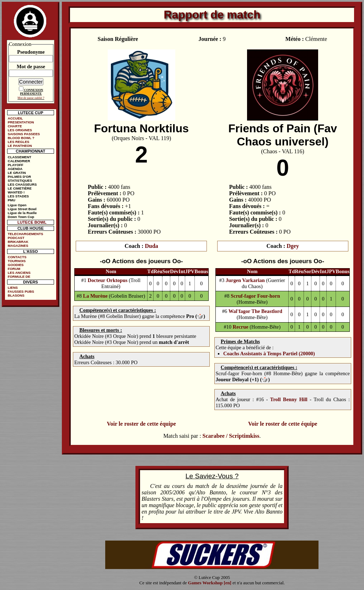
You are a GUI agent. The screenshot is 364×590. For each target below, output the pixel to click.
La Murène (95, 296)
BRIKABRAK (18, 242)
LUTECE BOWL (32, 222)
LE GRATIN (17, 173)
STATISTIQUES (20, 180)
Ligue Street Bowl (22, 209)
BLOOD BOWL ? (21, 138)
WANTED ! (16, 192)
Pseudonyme (31, 52)
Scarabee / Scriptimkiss (231, 436)
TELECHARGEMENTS (26, 234)
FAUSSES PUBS (21, 291)
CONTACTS (17, 257)
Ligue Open (17, 205)
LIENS (13, 288)
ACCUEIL (15, 118)
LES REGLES (19, 142)
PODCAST (16, 238)
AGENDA (15, 169)
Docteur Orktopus (108, 280)
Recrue (241, 327)
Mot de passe (31, 67)
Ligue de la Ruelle (22, 213)
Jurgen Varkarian (245, 280)
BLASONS (16, 295)
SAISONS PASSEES (24, 134)
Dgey (293, 246)
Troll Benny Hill (289, 399)
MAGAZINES (18, 246)
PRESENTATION (21, 122)
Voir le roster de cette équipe (141, 424)
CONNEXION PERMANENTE (31, 92)
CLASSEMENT (20, 157)
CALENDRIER (19, 161)
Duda (152, 246)
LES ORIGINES (20, 130)
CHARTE (15, 126)
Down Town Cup (21, 217)
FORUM (14, 269)
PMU (12, 200)
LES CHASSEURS (22, 184)
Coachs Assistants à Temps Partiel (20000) (269, 354)
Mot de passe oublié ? (31, 98)
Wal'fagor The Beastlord (255, 311)
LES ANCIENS (19, 273)
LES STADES (18, 196)
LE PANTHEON (20, 146)
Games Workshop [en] (210, 583)
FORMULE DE (19, 277)
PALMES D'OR (20, 177)
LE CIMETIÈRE (20, 188)
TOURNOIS (17, 261)
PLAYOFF (16, 165)
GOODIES (16, 265)
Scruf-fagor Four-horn (255, 296)
